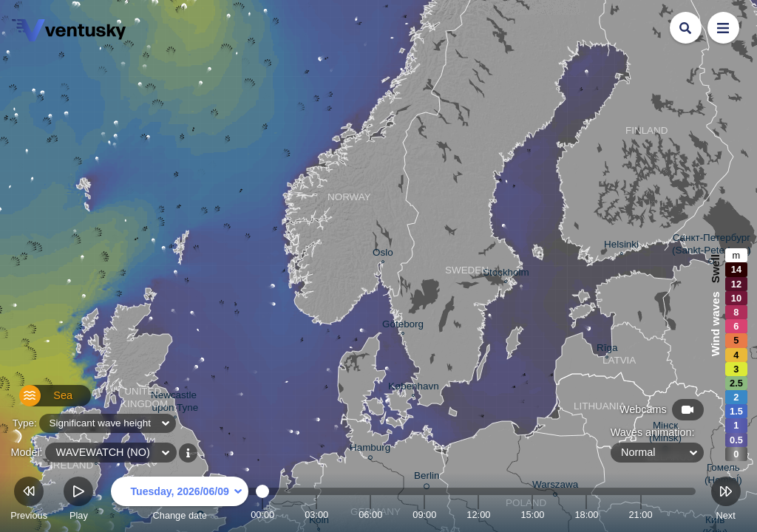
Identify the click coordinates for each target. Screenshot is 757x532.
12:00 (478, 515)
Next (726, 501)
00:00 (262, 515)
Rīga (607, 349)
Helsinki (621, 246)
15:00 (532, 515)
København (414, 388)
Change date (180, 501)
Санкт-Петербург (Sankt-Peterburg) (712, 246)
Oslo (383, 254)
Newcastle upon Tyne (175, 403)
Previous (29, 501)
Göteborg (403, 326)
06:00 (370, 515)
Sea (37, 401)
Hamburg (370, 450)
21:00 (640, 515)
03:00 (316, 515)
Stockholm (506, 274)
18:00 (586, 515)
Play (78, 501)
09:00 (424, 515)
